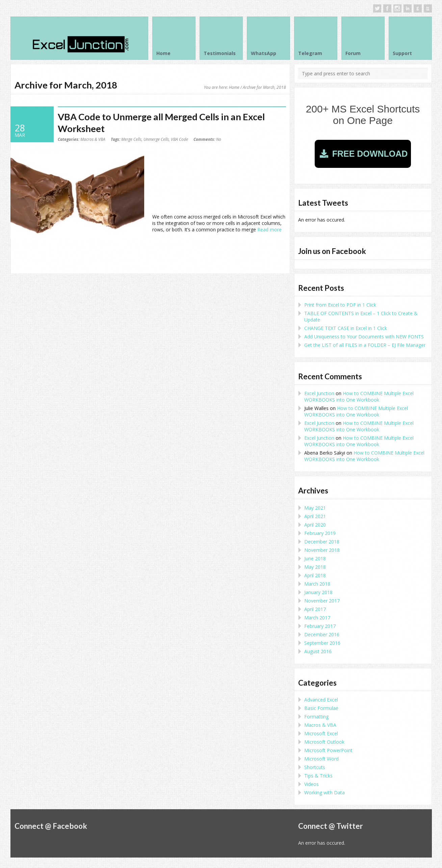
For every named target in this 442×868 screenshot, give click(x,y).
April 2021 (315, 516)
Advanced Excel (321, 700)
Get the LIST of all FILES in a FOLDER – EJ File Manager (365, 345)
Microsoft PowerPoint (328, 750)
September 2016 (322, 643)
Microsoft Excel (321, 733)
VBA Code (179, 139)
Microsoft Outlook (324, 742)
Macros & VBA (93, 139)
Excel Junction (319, 393)
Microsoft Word (321, 759)
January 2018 (318, 592)
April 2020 (315, 525)
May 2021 (315, 508)
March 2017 (317, 618)
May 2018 (315, 567)
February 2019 (320, 533)
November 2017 (322, 601)
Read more (269, 229)
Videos (311, 784)
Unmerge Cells (156, 139)
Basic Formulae (321, 708)
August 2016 (318, 651)
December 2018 (322, 542)
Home (234, 87)
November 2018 (322, 550)
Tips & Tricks (318, 776)
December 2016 (322, 634)
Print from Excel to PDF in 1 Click (340, 305)
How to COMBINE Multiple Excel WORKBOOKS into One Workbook (359, 397)
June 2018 (315, 558)
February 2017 (320, 626)
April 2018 (315, 575)
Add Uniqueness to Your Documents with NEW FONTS (364, 337)
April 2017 (315, 609)
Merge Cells (131, 139)
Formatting (316, 717)
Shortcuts (315, 767)
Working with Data (324, 793)
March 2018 (317, 584)
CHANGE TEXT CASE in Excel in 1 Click (346, 328)
